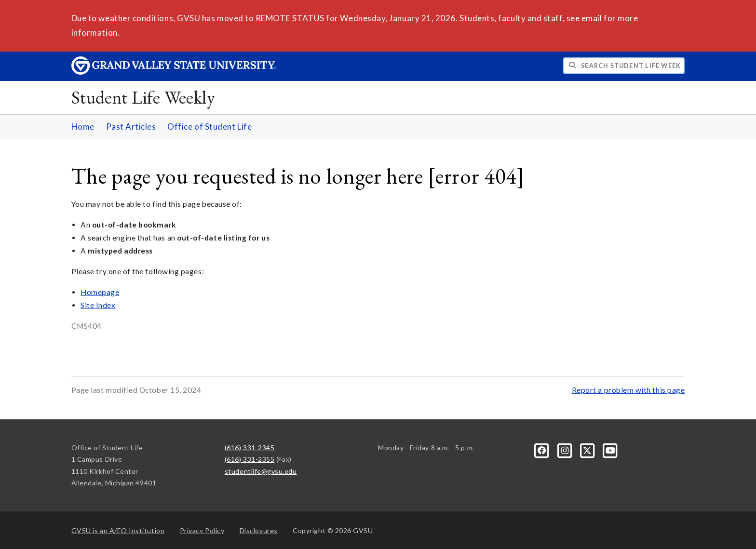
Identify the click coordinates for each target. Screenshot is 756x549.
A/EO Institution (118, 530)
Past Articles (131, 127)
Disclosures (259, 530)
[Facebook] (543, 449)
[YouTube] (610, 449)
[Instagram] (565, 449)
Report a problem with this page (628, 390)
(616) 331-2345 (250, 448)
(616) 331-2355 (250, 459)
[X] (588, 449)
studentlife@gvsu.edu (261, 471)
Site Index (98, 305)
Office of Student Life (209, 127)
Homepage (100, 292)
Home (83, 127)
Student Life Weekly (143, 97)
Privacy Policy (202, 530)
